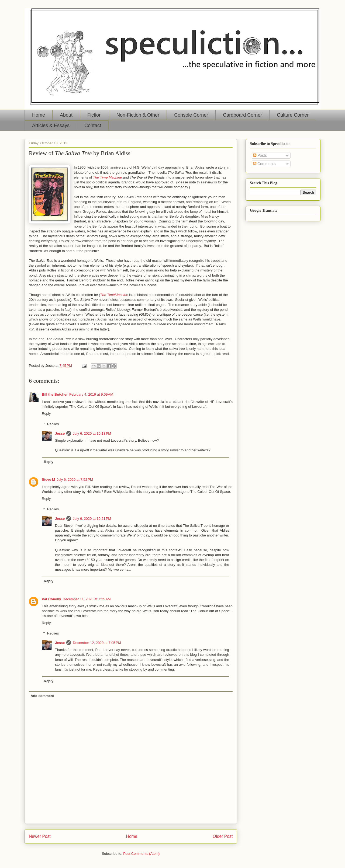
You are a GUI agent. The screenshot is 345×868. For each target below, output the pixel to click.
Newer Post (40, 836)
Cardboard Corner (242, 115)
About (66, 115)
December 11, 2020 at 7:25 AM (87, 599)
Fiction (94, 115)
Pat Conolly (51, 599)
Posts (260, 155)
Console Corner (191, 115)
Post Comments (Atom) (141, 854)
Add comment (42, 696)
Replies (53, 424)
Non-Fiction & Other (138, 115)
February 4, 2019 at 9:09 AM (91, 394)
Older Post (223, 836)
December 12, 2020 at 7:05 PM (97, 643)
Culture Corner (293, 115)
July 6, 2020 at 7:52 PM (75, 480)
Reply (46, 414)
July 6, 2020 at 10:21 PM (92, 519)
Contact (93, 126)
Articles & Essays (51, 126)
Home (39, 115)
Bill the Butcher (55, 394)
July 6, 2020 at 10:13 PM (92, 433)
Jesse (60, 433)
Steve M (48, 480)
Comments (264, 164)
